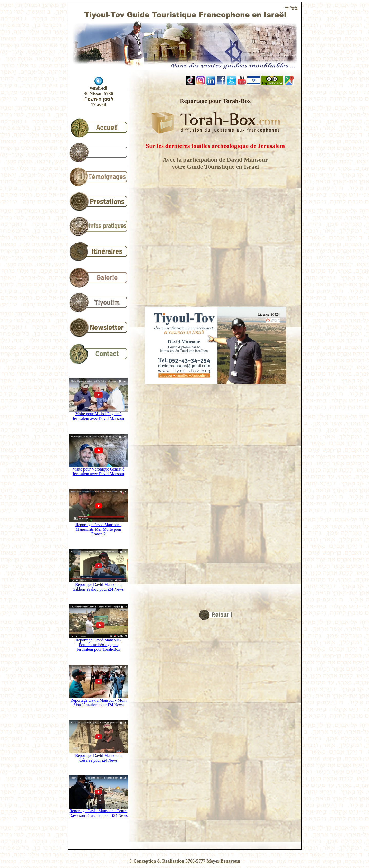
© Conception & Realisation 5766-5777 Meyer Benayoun (184, 861)
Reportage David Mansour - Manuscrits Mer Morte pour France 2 (99, 527)
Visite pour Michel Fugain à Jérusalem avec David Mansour (99, 414)
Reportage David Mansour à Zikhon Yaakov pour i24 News (99, 585)
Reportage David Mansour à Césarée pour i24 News (99, 756)
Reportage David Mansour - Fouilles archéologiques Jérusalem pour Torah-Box (99, 643)
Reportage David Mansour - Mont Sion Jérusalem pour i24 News (99, 701)
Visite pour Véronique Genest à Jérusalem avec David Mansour (99, 470)
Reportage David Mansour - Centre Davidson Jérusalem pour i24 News (99, 811)
